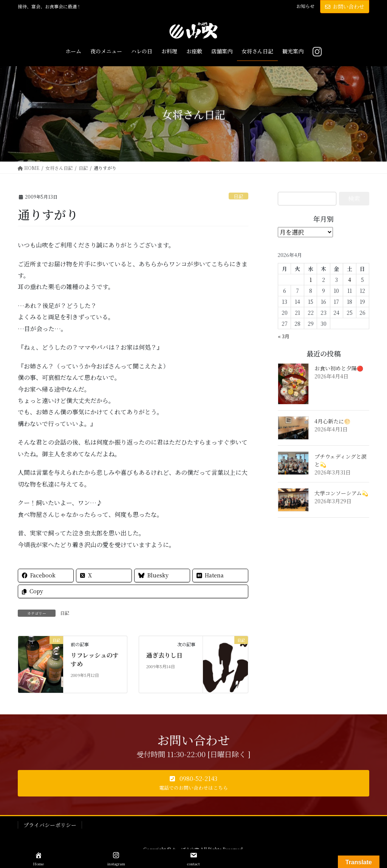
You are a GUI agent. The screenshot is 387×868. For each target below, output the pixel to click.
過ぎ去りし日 (164, 655)
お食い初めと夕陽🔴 (339, 368)
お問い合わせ (345, 6)
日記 (238, 196)
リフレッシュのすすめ (95, 659)
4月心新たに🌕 (332, 421)
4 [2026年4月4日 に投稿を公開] (350, 280)
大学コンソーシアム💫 (341, 493)
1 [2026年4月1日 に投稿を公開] (311, 280)
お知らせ (305, 6)
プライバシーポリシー (50, 825)
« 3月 (284, 336)
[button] (193, 783)
